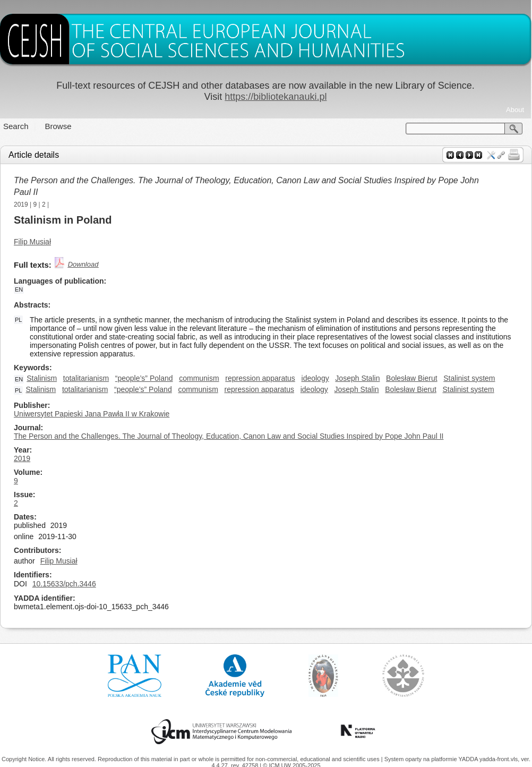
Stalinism (42, 378)
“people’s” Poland (144, 378)
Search (16, 126)
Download (83, 264)
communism (199, 378)
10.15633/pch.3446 (64, 584)
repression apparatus (260, 378)
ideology (315, 378)
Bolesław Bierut (412, 378)
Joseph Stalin (357, 378)
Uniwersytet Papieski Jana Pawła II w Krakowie (92, 414)
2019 (21, 204)
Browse (58, 126)
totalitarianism (86, 378)
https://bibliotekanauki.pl (276, 97)
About (515, 110)
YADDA (469, 759)
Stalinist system (469, 378)
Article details (34, 155)
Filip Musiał (32, 242)
